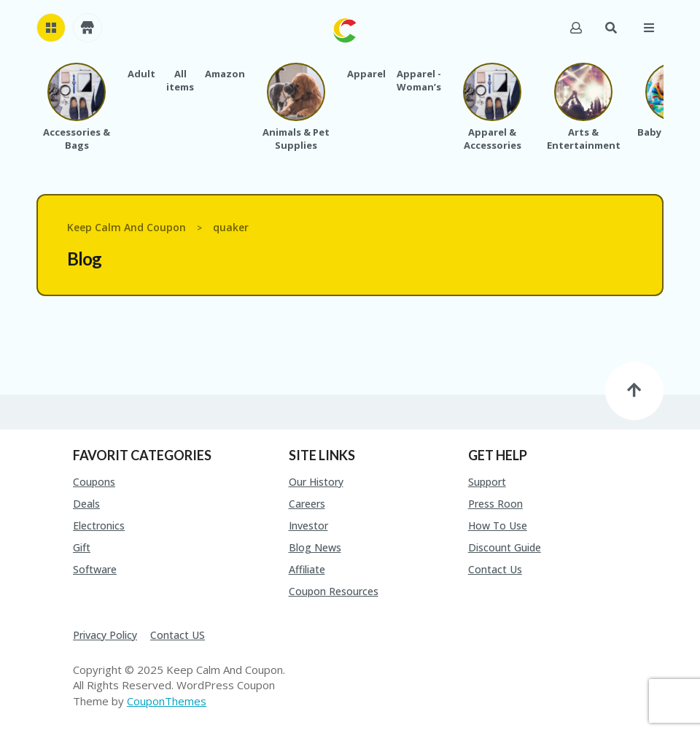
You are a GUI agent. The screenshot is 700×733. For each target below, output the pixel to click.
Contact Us (495, 569)
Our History (316, 482)
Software (95, 569)
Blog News (315, 547)
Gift (82, 547)
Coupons (94, 482)
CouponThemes (167, 701)
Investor (308, 525)
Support (487, 482)
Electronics (99, 525)
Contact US (178, 635)
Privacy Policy (105, 635)
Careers (307, 504)
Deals (86, 504)
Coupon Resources (334, 591)
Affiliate (307, 569)
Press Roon (495, 504)
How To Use (498, 525)
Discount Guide (505, 547)
